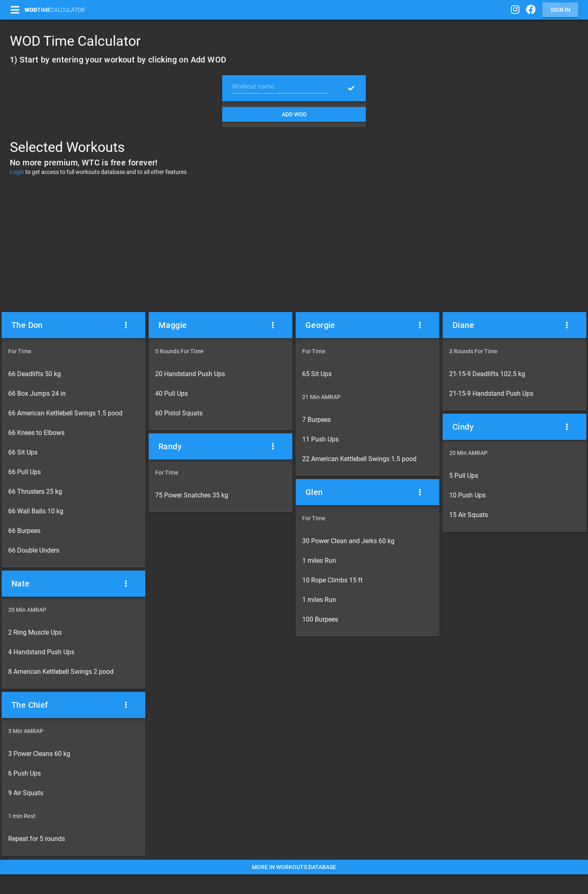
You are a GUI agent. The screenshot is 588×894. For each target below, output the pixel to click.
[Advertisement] (294, 243)
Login (17, 172)
